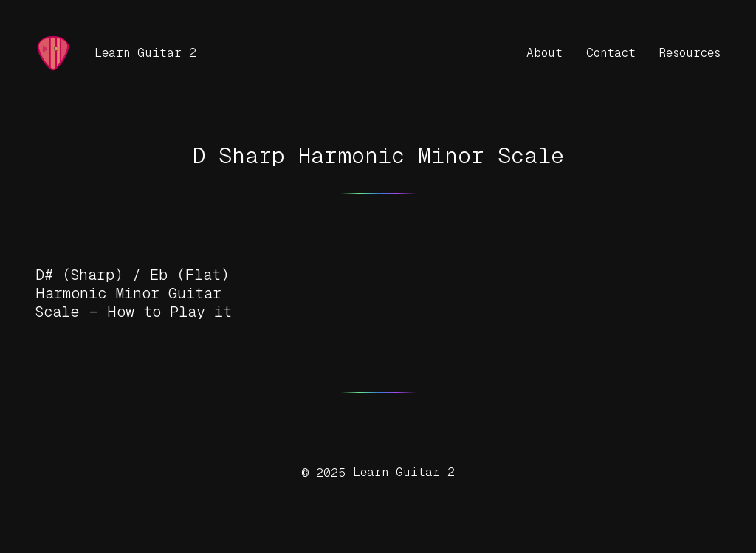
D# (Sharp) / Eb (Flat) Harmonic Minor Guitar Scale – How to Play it (134, 293)
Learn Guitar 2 (145, 53)
